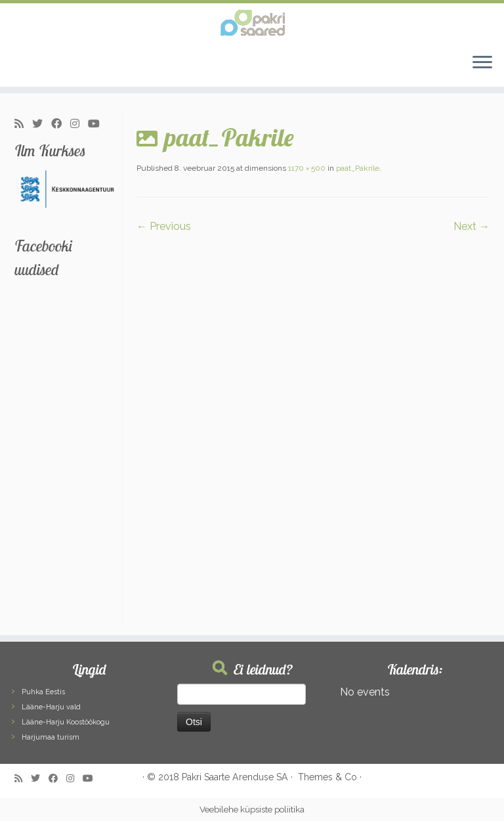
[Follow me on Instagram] (79, 124)
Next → (472, 226)
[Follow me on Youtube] (98, 124)
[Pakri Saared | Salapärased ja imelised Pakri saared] (252, 23)
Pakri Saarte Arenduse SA (235, 777)
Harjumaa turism (51, 737)
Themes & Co (327, 777)
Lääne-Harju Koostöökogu (66, 722)
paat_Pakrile (357, 168)
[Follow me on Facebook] (61, 124)
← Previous (164, 226)
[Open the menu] (482, 63)
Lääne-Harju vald (51, 707)
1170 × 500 (306, 168)
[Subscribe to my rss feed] (23, 124)
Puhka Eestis (43, 692)
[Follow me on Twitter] (42, 124)
